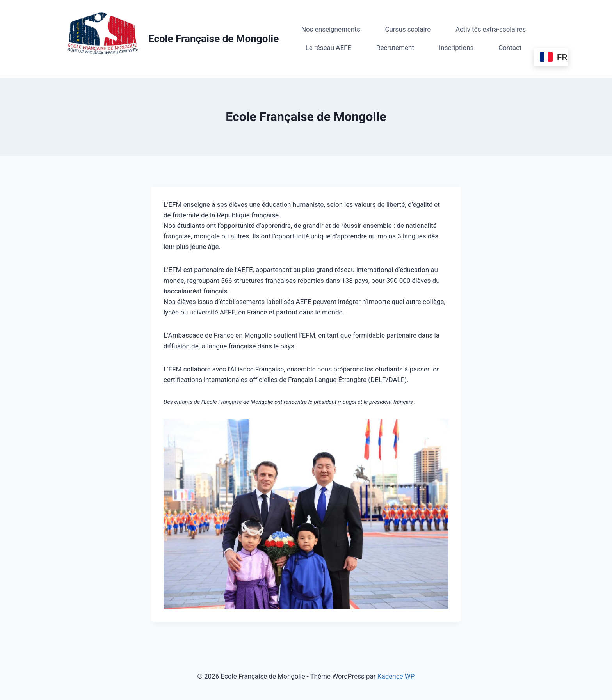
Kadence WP (396, 676)
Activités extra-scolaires (491, 29)
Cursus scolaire (408, 29)
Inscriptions (456, 48)
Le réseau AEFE (328, 48)
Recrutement (395, 48)
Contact (510, 48)
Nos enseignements (331, 29)
